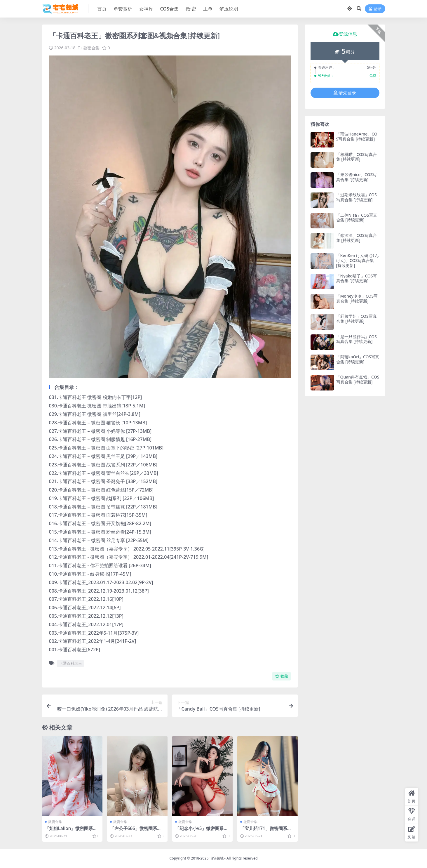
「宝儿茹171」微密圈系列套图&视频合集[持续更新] (266, 831)
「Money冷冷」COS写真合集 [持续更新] (357, 298)
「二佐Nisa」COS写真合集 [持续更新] (357, 218)
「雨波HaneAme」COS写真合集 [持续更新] (357, 136)
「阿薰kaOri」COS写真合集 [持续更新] (358, 359)
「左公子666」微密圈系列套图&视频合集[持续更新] (136, 831)
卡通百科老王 (71, 663)
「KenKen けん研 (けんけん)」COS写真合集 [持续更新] (358, 260)
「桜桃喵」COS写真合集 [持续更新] (357, 157)
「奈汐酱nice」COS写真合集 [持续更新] (357, 177)
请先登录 (345, 93)
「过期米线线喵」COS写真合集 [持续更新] (357, 197)
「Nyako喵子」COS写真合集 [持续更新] (357, 278)
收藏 (282, 676)
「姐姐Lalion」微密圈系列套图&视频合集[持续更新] (71, 831)
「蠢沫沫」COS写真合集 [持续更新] (357, 238)
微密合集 (91, 48)
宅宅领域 (217, 858)
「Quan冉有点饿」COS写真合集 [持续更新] (358, 379)
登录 (375, 9)
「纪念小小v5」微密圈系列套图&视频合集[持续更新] (202, 831)
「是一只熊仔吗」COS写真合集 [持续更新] (357, 339)
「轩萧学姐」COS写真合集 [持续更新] (357, 319)
